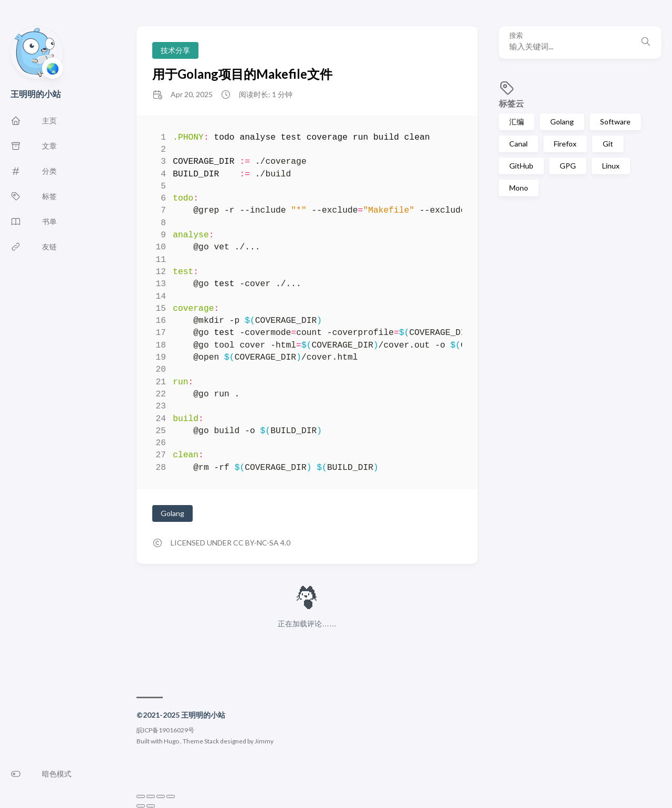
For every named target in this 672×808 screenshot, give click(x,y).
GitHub (521, 166)
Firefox (565, 144)
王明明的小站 (36, 94)
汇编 (517, 122)
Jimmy (264, 741)
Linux (611, 166)
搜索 (516, 35)
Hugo (171, 741)
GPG (568, 166)
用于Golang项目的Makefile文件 (242, 74)
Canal (518, 144)
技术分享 (175, 50)
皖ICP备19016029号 (165, 730)
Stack (212, 741)
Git (608, 144)
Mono (519, 188)
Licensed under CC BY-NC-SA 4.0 (230, 543)
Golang (562, 122)
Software (615, 122)
